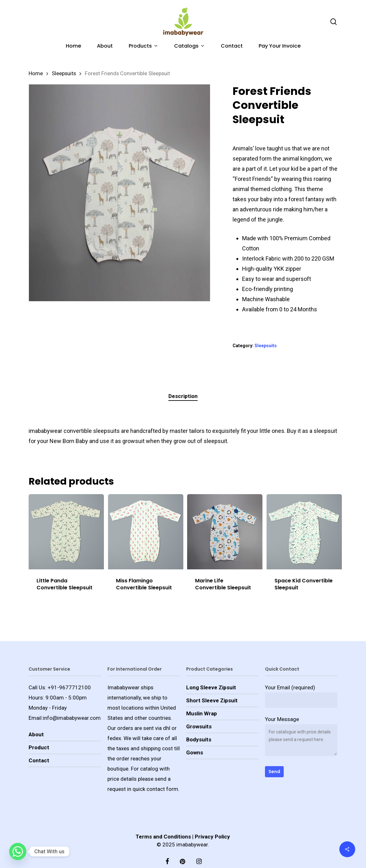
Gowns (195, 740)
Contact (39, 748)
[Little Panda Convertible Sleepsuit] (66, 532)
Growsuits (199, 714)
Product (39, 735)
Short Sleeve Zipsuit (212, 688)
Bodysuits (199, 727)
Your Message (301, 725)
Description (183, 396)
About (36, 722)
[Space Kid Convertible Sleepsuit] (304, 532)
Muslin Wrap (202, 701)
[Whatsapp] (18, 851)
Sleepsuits (64, 73)
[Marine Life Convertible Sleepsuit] (225, 532)
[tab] (183, 396)
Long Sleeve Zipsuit (211, 675)
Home (36, 73)
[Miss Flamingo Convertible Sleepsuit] (146, 532)
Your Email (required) (301, 684)
